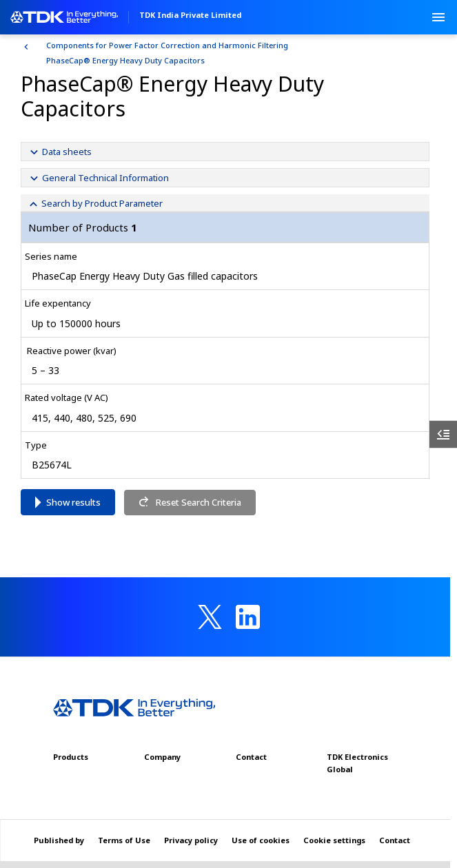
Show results (73, 502)
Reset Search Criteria (190, 502)
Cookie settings (334, 840)
